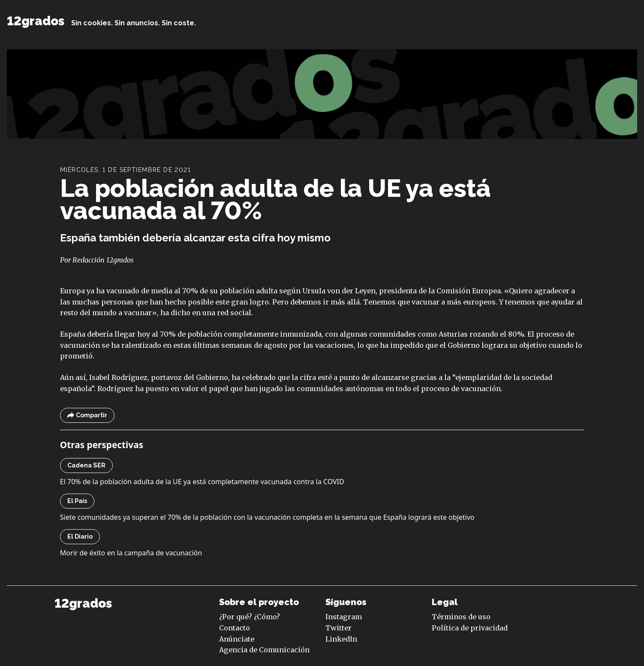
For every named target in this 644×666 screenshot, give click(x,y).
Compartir (87, 415)
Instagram (344, 617)
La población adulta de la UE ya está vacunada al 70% (275, 199)
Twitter (339, 628)
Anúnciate (237, 639)
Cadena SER (86, 465)
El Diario (80, 536)
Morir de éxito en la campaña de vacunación (131, 553)
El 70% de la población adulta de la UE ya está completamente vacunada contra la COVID (202, 482)
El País (77, 501)
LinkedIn (341, 639)
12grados (36, 21)
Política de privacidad (470, 628)
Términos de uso (461, 617)
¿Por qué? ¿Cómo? (250, 617)
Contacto (235, 628)
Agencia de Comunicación (264, 650)
